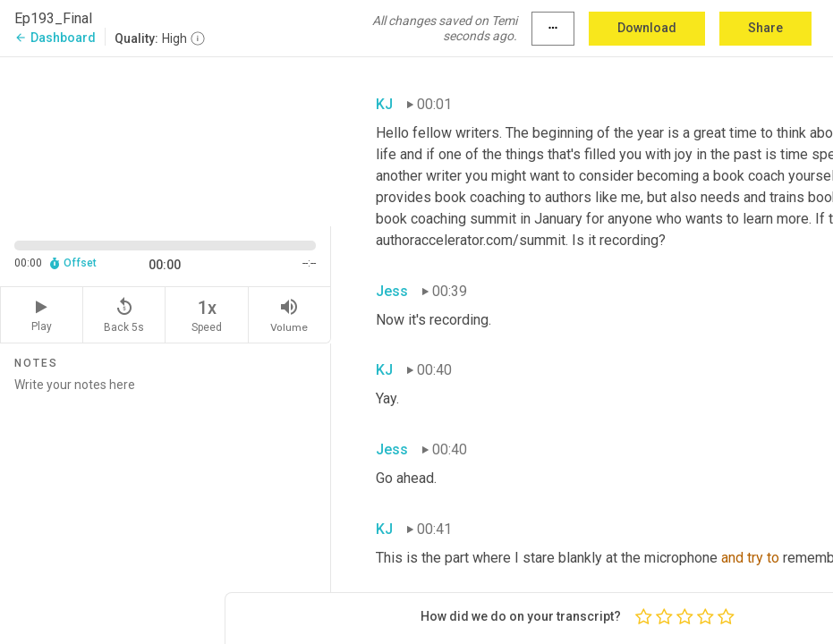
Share (765, 28)
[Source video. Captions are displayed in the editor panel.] (166, 140)
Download (647, 28)
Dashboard (55, 38)
